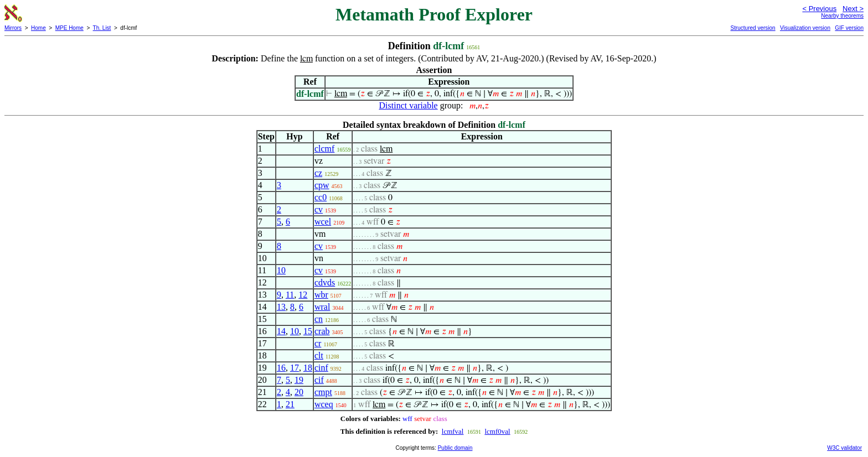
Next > (853, 9)
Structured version (753, 28)
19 (299, 380)
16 (281, 368)
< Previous (819, 9)
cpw (322, 185)
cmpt (323, 392)
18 (308, 368)
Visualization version (805, 28)
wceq (324, 404)
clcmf (324, 149)
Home (38, 28)
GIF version (849, 28)
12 (303, 295)
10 (281, 270)
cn (319, 319)
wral (322, 307)
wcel (323, 222)
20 (299, 392)
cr (318, 343)
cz (318, 173)
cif (319, 380)
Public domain (455, 448)
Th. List (102, 28)
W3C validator (844, 448)
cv (319, 209)
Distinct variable (409, 105)
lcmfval (453, 431)
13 (281, 307)
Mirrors (13, 28)
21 (290, 404)
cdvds (325, 282)
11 (290, 295)
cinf (321, 368)
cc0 (321, 197)
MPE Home (69, 28)
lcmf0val (497, 431)
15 (308, 331)
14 (281, 331)
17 (294, 368)
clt (319, 355)
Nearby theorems (842, 16)
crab (322, 331)
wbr (321, 295)
